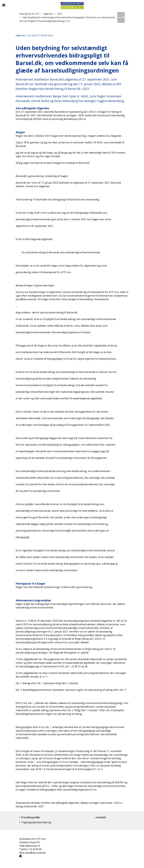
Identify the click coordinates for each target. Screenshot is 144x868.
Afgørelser (48, 14)
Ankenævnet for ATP (29, 14)
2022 (60, 14)
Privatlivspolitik (30, 817)
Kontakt (101, 817)
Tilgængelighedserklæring (36, 822)
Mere (121, 18)
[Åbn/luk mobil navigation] (4, 5)
